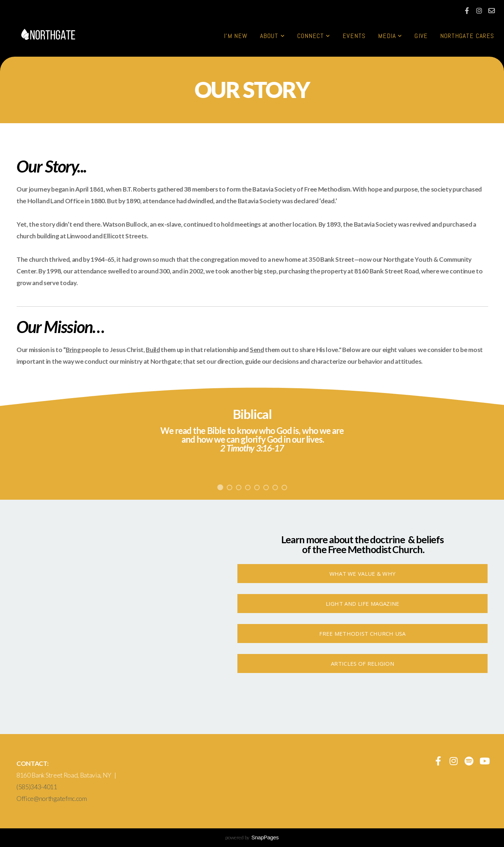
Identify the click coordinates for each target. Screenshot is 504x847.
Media (390, 36)
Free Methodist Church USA (362, 634)
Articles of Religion (362, 663)
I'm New (236, 36)
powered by (252, 837)
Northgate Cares (467, 36)
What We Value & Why (363, 574)
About (272, 36)
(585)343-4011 (37, 787)
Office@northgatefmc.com (52, 799)
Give (421, 36)
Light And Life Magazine (363, 604)
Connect (314, 36)
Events (354, 36)
